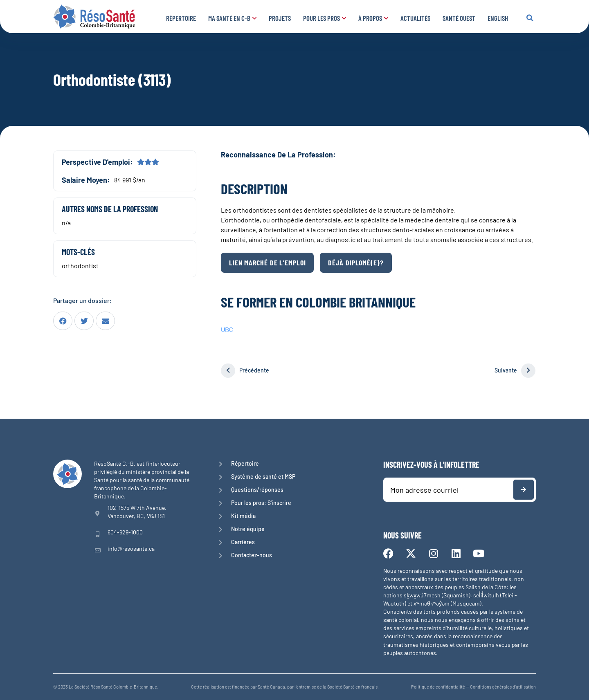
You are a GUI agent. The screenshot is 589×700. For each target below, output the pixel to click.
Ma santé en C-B (232, 18)
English (498, 18)
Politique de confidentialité (438, 687)
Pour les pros (325, 18)
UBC (227, 329)
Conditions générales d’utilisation (503, 687)
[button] (530, 18)
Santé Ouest (459, 18)
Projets (280, 18)
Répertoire (181, 18)
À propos (373, 18)
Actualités (415, 18)
